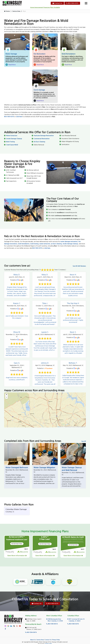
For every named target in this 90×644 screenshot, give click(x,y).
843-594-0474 (31, 629)
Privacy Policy (56, 636)
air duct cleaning (56, 244)
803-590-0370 (72, 3)
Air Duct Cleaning (39, 142)
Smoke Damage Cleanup (14, 139)
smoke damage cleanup (70, 244)
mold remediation (24, 244)
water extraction (45, 244)
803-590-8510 (52, 620)
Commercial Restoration (42, 139)
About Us (33, 636)
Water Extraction (12, 136)
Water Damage (11, 54)
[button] (7, 395)
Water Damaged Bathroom (17, 468)
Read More (11, 65)
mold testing (34, 244)
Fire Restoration (39, 54)
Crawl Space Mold (12, 145)
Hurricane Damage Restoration (44, 136)
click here (19, 117)
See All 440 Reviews (79, 266)
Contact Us (57, 3)
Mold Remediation (69, 54)
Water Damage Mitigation (44, 468)
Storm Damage (39, 90)
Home (7, 11)
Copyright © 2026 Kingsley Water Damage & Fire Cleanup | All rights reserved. (46, 639)
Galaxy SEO (48, 640)
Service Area (16, 11)
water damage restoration (69, 242)
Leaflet (58, 427)
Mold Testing (10, 142)
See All (84, 441)
